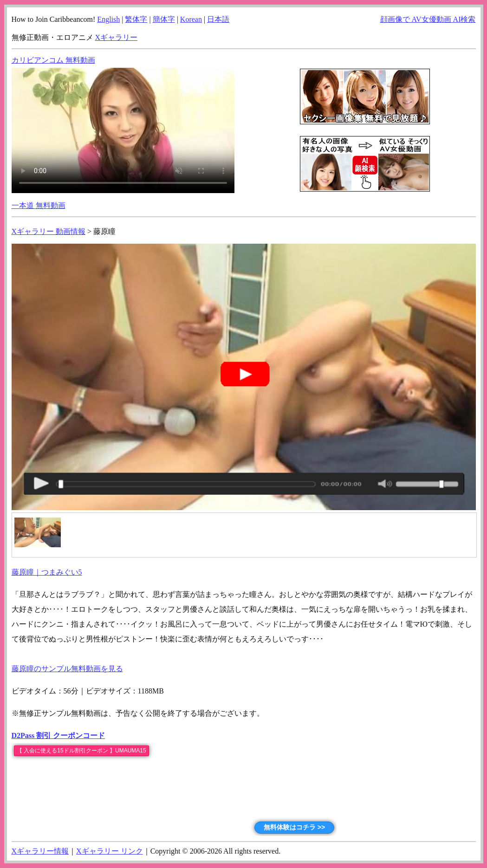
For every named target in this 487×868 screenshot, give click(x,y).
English (108, 19)
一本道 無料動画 (39, 205)
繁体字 (136, 19)
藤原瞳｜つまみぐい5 (47, 572)
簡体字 (164, 19)
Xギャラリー (117, 37)
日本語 (218, 19)
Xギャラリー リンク (110, 851)
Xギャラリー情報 (40, 851)
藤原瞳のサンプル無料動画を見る (67, 669)
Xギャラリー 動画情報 (49, 231)
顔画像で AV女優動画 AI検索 (428, 19)
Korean (191, 19)
